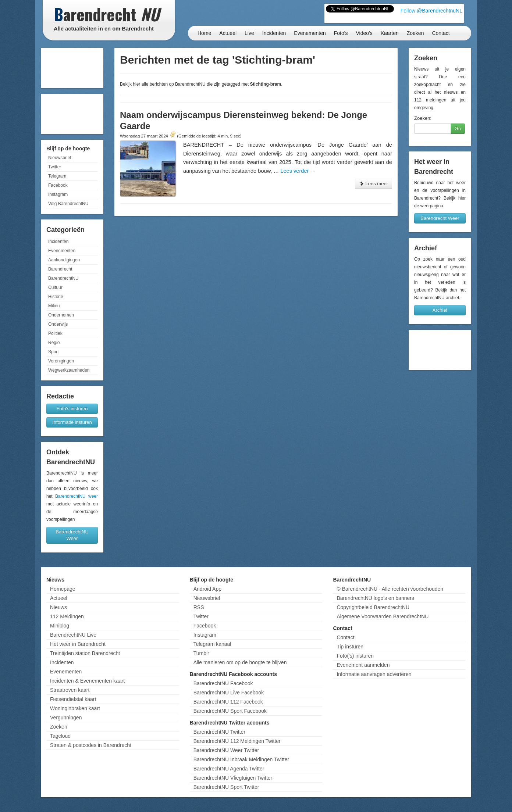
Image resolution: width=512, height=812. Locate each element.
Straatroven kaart (70, 690)
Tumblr (201, 653)
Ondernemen (61, 315)
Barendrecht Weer (440, 218)
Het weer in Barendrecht (78, 644)
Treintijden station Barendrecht (85, 653)
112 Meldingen (67, 616)
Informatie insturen (72, 422)
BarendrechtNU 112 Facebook (228, 702)
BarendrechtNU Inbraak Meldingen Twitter (241, 759)
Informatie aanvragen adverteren (374, 674)
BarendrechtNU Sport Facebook (230, 711)
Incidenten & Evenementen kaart (87, 681)
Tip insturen (350, 647)
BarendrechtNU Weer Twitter (226, 750)
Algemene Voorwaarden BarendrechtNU (383, 616)
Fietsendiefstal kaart (73, 699)
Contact (441, 33)
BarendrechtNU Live (73, 635)
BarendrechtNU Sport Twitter (226, 787)
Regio (54, 343)
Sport (54, 352)
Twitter (55, 167)
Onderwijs (58, 324)
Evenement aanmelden (363, 665)
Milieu (54, 306)
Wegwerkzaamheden (69, 370)
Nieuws (58, 607)
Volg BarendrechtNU (68, 204)
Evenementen (310, 33)
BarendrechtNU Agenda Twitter (229, 769)
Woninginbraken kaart (75, 708)
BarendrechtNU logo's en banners (375, 598)
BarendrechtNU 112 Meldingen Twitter (237, 741)
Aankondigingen (64, 260)
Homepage (63, 589)
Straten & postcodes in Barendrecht (91, 745)
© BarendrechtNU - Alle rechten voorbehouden (390, 589)
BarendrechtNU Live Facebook (229, 693)
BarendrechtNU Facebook (223, 683)
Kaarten (390, 33)
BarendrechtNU (63, 278)
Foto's (341, 33)
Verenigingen (61, 361)
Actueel (228, 33)
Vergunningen (66, 718)
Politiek (55, 333)
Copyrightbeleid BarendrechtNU (373, 607)
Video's (364, 33)
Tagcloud (60, 736)
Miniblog (60, 626)
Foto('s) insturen (355, 656)
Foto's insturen (72, 409)
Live (249, 33)
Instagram (58, 194)
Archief (440, 310)
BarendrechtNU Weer (72, 535)
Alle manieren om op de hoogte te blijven (240, 662)
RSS (199, 607)
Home (204, 33)
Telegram (57, 176)
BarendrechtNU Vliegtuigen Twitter (233, 778)
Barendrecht (60, 269)
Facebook (58, 185)
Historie (56, 297)
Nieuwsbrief (60, 158)
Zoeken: (423, 118)
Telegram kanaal (212, 644)
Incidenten (274, 33)
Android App (207, 589)
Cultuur (55, 287)
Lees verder (298, 171)
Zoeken (415, 33)
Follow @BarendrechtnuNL (431, 11)
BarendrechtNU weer (77, 496)
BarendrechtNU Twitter (219, 732)
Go (458, 128)
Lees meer (374, 184)
